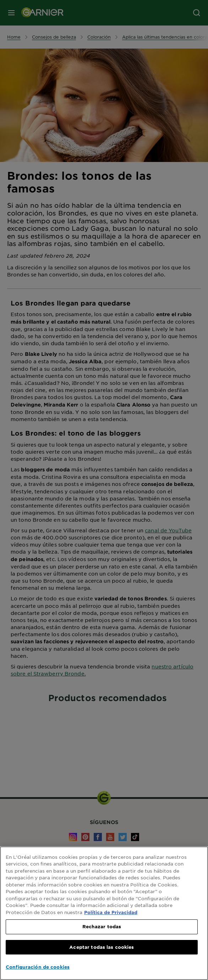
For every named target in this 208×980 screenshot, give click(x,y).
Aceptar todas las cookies (102, 947)
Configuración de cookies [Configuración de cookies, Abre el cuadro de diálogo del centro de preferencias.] (38, 967)
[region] (104, 913)
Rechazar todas (102, 926)
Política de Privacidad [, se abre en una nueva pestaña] (111, 912)
